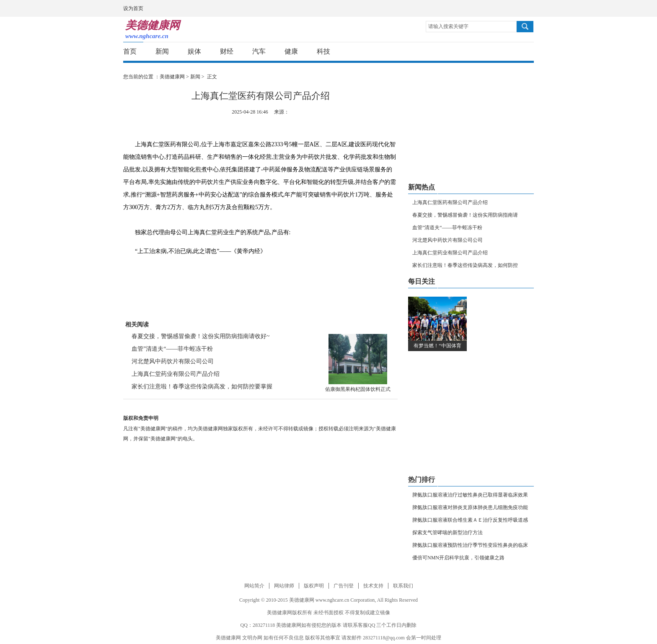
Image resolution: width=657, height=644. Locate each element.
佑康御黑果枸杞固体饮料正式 (358, 389)
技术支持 (373, 586)
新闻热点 (422, 187)
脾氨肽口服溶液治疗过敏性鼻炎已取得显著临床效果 (470, 495)
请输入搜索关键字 (448, 26)
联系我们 (403, 586)
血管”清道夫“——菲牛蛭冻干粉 (172, 349)
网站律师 (284, 586)
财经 (227, 51)
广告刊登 (344, 586)
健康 (291, 51)
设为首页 (133, 8)
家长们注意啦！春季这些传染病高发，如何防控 (465, 265)
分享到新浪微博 (480, 52)
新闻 (162, 51)
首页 (130, 51)
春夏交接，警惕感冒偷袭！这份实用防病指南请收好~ (201, 336)
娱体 (194, 51)
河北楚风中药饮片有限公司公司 (173, 361)
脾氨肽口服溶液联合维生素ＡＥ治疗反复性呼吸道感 (470, 520)
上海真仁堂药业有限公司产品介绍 (176, 374)
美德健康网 (172, 77)
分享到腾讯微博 (495, 52)
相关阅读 (137, 325)
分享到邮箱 (526, 52)
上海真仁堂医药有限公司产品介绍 (450, 202)
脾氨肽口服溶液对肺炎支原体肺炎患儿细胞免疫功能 (470, 507)
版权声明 (314, 586)
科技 (323, 51)
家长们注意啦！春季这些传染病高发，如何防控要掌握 (202, 387)
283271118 (264, 625)
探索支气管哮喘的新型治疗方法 (447, 533)
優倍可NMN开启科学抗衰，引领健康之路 (458, 558)
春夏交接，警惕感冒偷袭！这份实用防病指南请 (465, 215)
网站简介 (254, 586)
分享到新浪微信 (511, 52)
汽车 (259, 51)
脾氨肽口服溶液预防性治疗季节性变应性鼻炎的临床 (470, 545)
